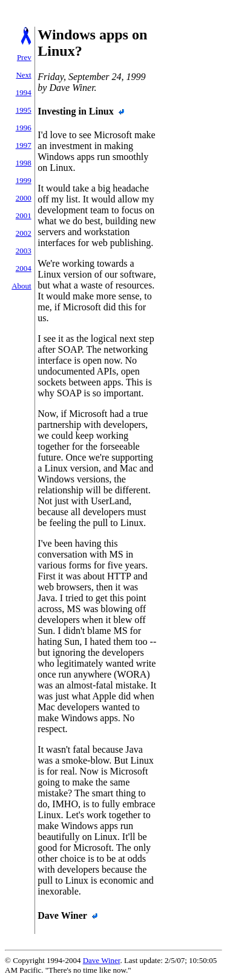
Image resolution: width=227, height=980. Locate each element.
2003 (24, 251)
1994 (24, 92)
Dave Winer (102, 960)
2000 (24, 198)
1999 (24, 180)
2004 (24, 268)
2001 (24, 215)
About (21, 286)
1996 (24, 128)
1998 (24, 163)
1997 (24, 145)
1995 (24, 110)
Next (23, 75)
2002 (24, 233)
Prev (24, 57)
